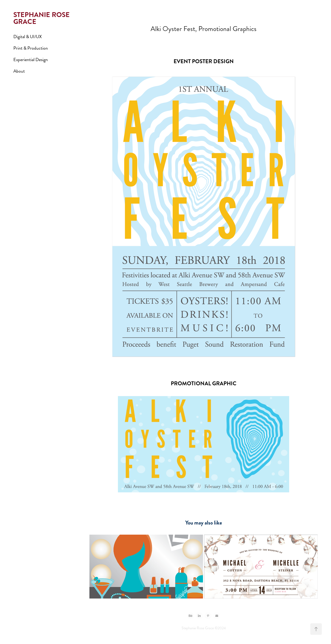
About (19, 71)
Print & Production (31, 48)
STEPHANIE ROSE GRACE (42, 18)
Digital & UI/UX (28, 37)
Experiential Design (31, 60)
